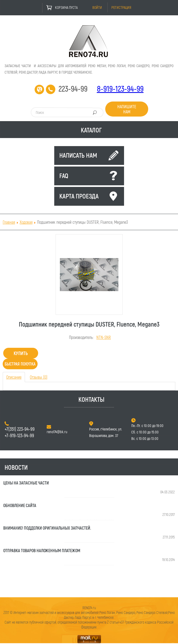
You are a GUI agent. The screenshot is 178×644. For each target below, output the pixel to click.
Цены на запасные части (26, 483)
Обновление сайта (20, 505)
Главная (9, 222)
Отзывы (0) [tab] (39, 377)
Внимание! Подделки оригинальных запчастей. (47, 528)
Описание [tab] (14, 377)
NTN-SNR (104, 337)
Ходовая (26, 222)
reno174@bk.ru (57, 432)
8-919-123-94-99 (120, 88)
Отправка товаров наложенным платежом (42, 550)
